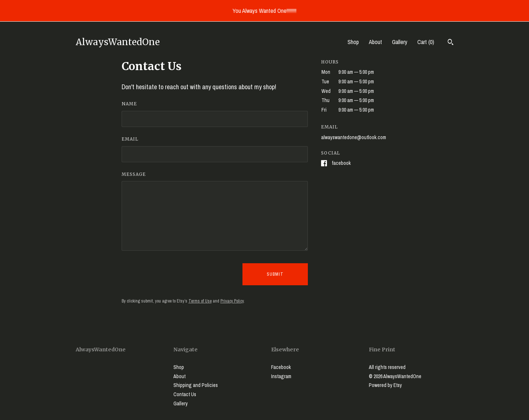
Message (134, 174)
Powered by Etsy (385, 385)
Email (130, 139)
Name (129, 104)
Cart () (426, 42)
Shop (353, 42)
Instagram (281, 376)
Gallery (400, 42)
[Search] (451, 43)
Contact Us (185, 394)
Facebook (341, 163)
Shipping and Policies (196, 385)
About (375, 42)
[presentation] (177, 274)
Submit (275, 274)
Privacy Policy (232, 301)
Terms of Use (200, 301)
